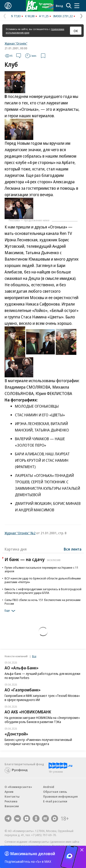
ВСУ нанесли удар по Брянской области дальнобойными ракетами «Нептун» (43, 580)
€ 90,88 (30, 16)
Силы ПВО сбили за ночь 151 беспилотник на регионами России (43, 602)
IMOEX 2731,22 (63, 16)
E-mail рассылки (55, 801)
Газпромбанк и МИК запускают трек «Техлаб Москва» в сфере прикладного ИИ (42, 698)
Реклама (11, 801)
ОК (76, 31)
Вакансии (12, 806)
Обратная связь (55, 792)
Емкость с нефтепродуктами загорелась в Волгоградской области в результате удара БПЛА (43, 591)
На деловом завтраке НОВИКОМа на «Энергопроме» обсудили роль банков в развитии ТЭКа (42, 720)
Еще (11, 611)
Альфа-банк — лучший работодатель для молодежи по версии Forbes (42, 676)
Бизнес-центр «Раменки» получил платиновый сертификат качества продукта (38, 742)
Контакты (12, 796)
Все (34, 656)
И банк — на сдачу (33, 559)
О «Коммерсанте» (18, 787)
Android (49, 787)
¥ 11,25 (44, 16)
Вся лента (73, 549)
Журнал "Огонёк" (16, 43)
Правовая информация (60, 796)
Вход (59, 6)
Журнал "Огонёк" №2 (20, 533)
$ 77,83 (16, 16)
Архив (9, 792)
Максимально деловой (33, 854)
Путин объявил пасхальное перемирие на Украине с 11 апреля (42, 569)
